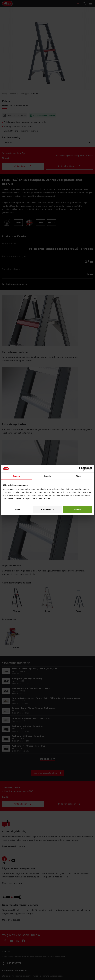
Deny (17, 509)
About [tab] (79, 476)
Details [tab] (48, 476)
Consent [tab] (17, 476)
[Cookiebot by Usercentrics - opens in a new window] (81, 469)
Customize (48, 509)
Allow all (78, 509)
